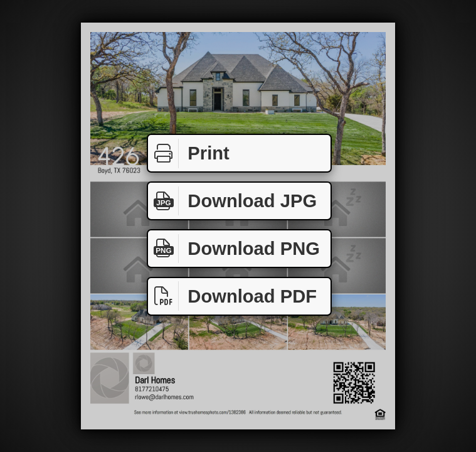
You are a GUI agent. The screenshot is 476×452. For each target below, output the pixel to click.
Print (189, 153)
